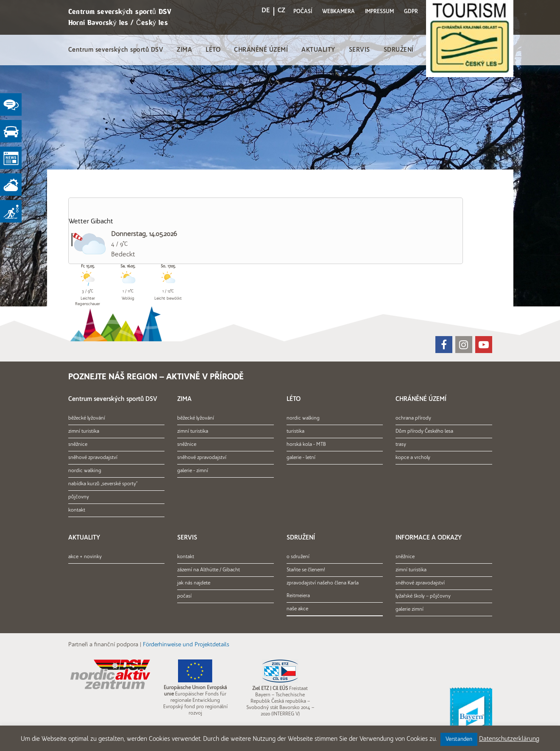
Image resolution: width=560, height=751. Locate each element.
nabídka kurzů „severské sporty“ (103, 484)
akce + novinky (85, 557)
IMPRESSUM (379, 12)
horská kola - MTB (306, 445)
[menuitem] (266, 12)
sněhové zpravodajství (93, 458)
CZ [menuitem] (281, 11)
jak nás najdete (194, 583)
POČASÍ (303, 12)
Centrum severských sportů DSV (116, 50)
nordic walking (85, 471)
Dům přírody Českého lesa (424, 431)
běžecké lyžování (87, 418)
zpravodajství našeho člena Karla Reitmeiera (323, 590)
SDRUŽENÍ (399, 50)
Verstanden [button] (459, 739)
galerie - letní (301, 458)
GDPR (411, 12)
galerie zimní (410, 609)
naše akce (297, 609)
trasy (401, 445)
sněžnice (78, 445)
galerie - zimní (193, 471)
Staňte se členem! (306, 570)
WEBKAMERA (339, 12)
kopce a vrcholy (413, 458)
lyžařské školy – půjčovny (423, 596)
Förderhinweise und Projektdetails (186, 645)
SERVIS (359, 50)
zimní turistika (84, 431)
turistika (295, 431)
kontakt (77, 510)
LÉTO (213, 50)
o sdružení (298, 557)
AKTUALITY (318, 50)
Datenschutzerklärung (509, 739)
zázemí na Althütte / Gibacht (209, 570)
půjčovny (79, 497)
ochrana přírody (413, 418)
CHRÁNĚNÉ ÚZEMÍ (261, 50)
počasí (184, 596)
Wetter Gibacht (91, 222)
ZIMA (184, 50)
